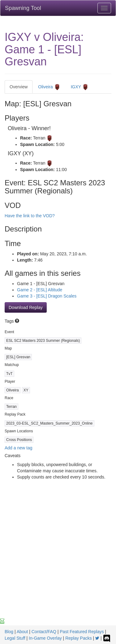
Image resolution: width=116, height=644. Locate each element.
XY (26, 390)
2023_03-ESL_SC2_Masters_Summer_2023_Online (49, 423)
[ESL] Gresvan (18, 357)
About (22, 632)
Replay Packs (79, 638)
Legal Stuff (15, 638)
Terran (11, 407)
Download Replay (26, 307)
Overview (19, 87)
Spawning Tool (23, 8)
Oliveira (49, 87)
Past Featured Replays (82, 632)
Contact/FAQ (44, 632)
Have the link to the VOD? (30, 216)
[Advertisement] (58, 557)
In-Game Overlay (45, 638)
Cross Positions (19, 440)
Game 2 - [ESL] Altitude (40, 290)
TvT (9, 374)
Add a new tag (19, 448)
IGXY (80, 87)
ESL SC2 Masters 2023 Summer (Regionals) (43, 341)
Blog (9, 632)
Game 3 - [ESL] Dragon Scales (47, 296)
